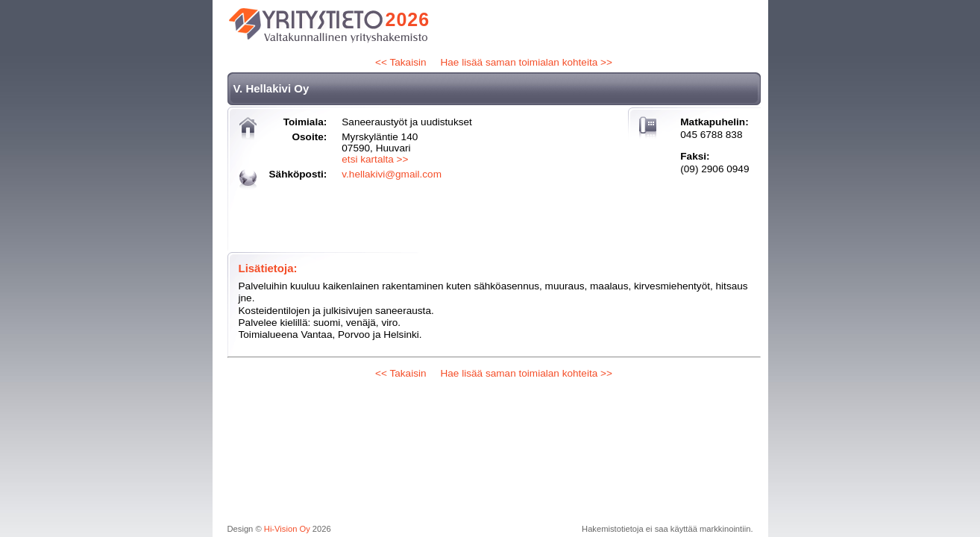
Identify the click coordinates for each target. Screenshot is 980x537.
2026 (408, 19)
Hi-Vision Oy (287, 529)
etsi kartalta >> (375, 159)
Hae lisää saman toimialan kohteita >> (526, 62)
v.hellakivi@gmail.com (392, 174)
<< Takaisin (401, 62)
